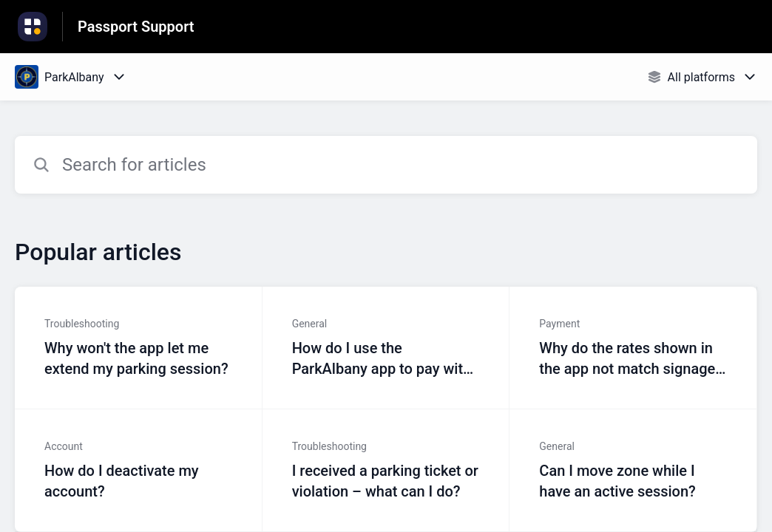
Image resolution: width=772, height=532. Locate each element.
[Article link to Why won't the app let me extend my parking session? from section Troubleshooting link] (139, 348)
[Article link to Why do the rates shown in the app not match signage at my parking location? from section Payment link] (633, 348)
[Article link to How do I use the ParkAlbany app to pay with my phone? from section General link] (386, 348)
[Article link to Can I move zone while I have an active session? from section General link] (633, 471)
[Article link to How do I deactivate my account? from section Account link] (139, 471)
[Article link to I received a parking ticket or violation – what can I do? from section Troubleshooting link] (386, 471)
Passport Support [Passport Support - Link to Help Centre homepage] (136, 27)
